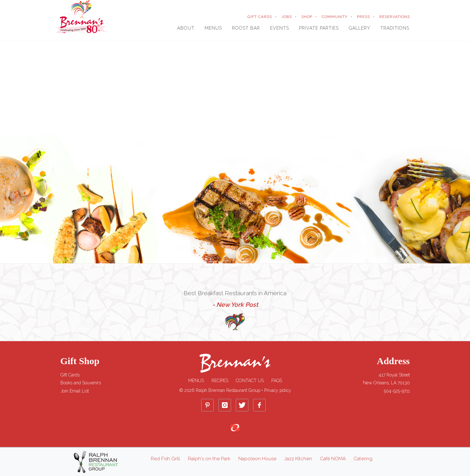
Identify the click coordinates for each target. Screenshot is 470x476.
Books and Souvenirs (81, 383)
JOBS (287, 17)
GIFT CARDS (260, 17)
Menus (196, 381)
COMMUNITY (335, 17)
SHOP (307, 17)
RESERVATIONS (395, 17)
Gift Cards (70, 375)
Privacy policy (278, 390)
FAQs (277, 381)
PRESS (363, 17)
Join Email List (75, 391)
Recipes (220, 381)
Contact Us (250, 381)
